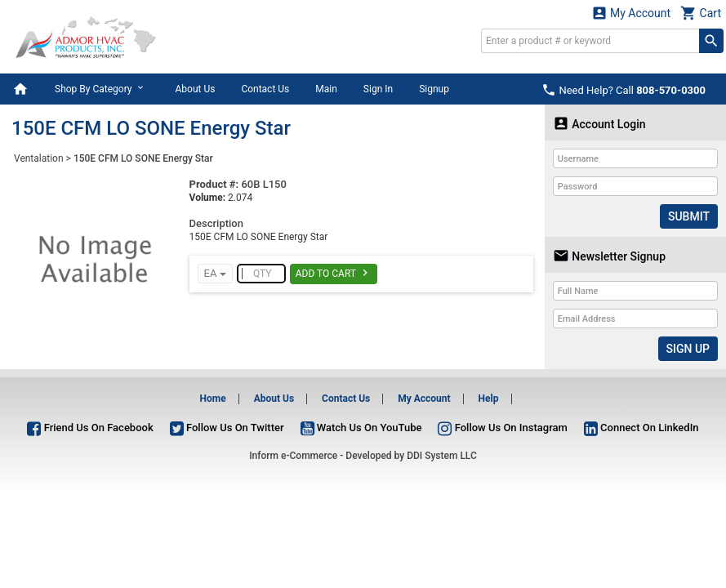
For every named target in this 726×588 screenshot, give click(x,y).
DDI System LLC (442, 456)
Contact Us (265, 89)
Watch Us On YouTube (361, 428)
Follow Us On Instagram (502, 428)
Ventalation (39, 158)
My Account (631, 13)
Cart (701, 13)
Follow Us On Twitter (227, 428)
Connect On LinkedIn (641, 428)
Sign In (378, 89)
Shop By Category (102, 88)
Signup (434, 89)
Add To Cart (334, 273)
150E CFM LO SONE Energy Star (143, 158)
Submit (689, 216)
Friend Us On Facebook (90, 428)
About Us (195, 89)
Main (326, 89)
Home (213, 399)
